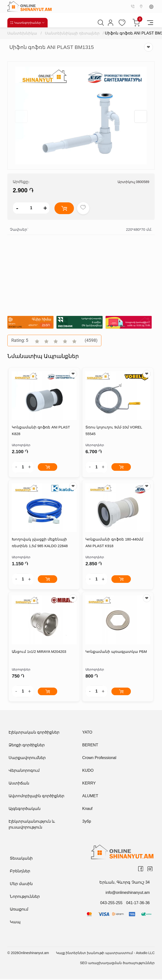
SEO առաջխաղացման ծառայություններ (117, 964)
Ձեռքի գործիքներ (27, 746)
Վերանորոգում (24, 771)
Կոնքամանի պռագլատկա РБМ (116, 653)
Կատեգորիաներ (28, 23)
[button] (141, 116)
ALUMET (90, 797)
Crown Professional (99, 759)
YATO (87, 733)
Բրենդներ (20, 872)
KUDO (88, 771)
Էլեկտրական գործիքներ (34, 733)
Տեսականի (21, 859)
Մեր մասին (21, 885)
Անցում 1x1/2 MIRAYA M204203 (39, 653)
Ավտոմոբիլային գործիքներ (36, 797)
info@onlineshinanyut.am (128, 894)
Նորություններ (25, 897)
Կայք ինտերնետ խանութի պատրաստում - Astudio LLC (105, 954)
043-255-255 (111, 904)
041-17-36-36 (138, 904)
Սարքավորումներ (27, 759)
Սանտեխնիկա (22, 33)
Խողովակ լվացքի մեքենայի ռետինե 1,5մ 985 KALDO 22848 (40, 544)
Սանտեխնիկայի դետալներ (73, 33)
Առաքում (19, 910)
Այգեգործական (25, 810)
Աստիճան (19, 784)
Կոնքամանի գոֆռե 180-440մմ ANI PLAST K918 (118, 544)
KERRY (89, 784)
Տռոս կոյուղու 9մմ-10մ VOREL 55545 (113, 431)
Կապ (15, 923)
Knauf (87, 810)
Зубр (87, 822)
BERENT (90, 746)
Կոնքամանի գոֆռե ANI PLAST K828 (40, 431)
